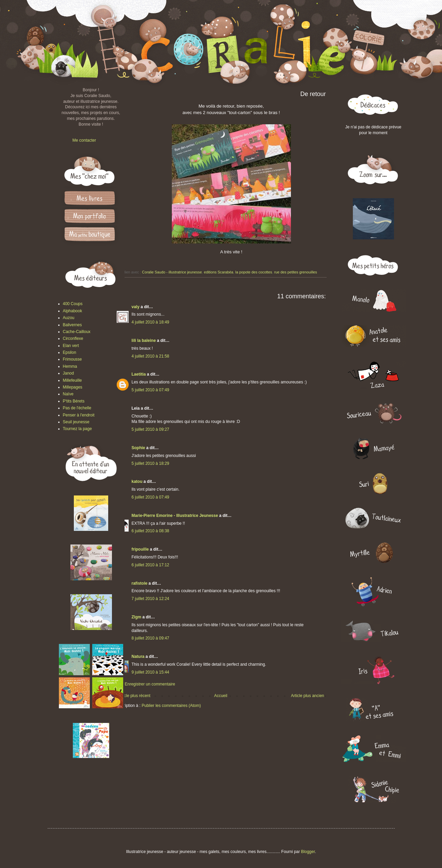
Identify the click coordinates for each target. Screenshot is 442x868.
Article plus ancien (307, 696)
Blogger (308, 852)
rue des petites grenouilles (296, 272)
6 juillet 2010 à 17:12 (151, 565)
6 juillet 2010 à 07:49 (151, 497)
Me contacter (84, 140)
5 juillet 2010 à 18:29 (151, 463)
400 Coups (73, 304)
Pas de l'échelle (77, 408)
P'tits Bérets (74, 401)
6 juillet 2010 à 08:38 (151, 531)
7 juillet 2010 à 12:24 (151, 599)
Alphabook (73, 311)
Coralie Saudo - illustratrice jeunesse (172, 272)
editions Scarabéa (218, 272)
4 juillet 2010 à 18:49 (151, 322)
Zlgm (137, 617)
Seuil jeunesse (76, 422)
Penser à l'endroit (79, 415)
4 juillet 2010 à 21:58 (151, 356)
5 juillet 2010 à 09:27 (151, 429)
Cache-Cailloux (77, 332)
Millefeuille (72, 380)
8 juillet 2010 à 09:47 (151, 638)
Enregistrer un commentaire (150, 684)
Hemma (70, 366)
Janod (69, 373)
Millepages (73, 387)
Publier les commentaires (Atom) (171, 706)
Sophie (138, 448)
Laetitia (139, 374)
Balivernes (72, 325)
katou (137, 482)
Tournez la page (77, 429)
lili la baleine (144, 341)
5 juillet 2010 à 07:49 (151, 390)
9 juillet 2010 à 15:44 (151, 672)
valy (136, 307)
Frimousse (72, 359)
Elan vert (71, 346)
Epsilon (70, 352)
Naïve (68, 394)
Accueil (221, 696)
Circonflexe (73, 338)
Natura (138, 657)
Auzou (69, 318)
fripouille (140, 549)
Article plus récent (134, 696)
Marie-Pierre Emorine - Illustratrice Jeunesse (175, 516)
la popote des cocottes (254, 272)
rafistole (140, 583)
